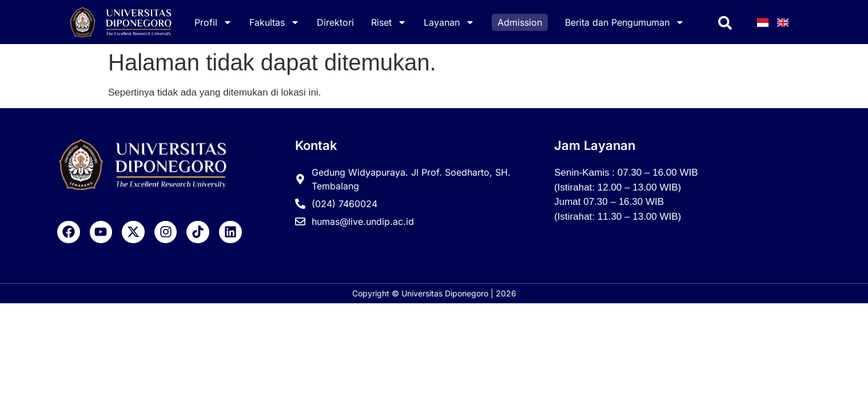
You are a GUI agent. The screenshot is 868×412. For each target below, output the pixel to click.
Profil (213, 22)
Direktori (335, 22)
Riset (389, 22)
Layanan (449, 22)
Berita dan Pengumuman (625, 22)
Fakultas (274, 22)
